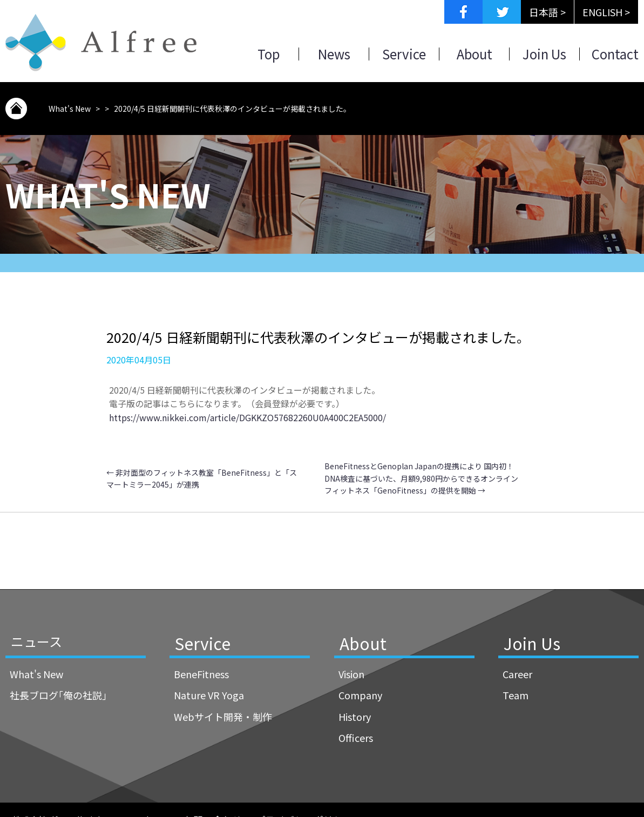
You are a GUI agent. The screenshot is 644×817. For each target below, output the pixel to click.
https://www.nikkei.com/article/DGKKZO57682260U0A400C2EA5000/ (248, 417)
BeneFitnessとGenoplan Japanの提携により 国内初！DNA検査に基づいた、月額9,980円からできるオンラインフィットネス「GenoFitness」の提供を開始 (421, 478)
